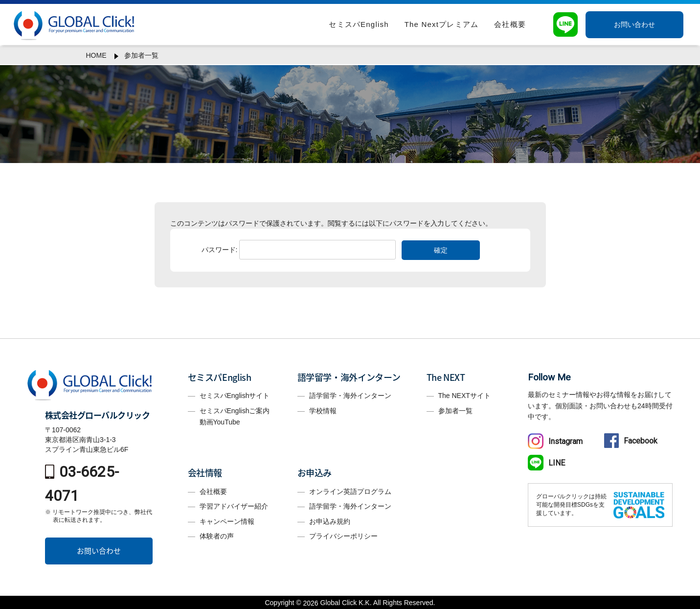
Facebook (631, 441)
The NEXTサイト (464, 396)
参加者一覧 (141, 55)
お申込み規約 (330, 521)
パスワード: (299, 250)
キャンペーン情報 (227, 521)
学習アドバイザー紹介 (234, 506)
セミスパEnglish (359, 24)
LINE (546, 463)
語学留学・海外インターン (350, 396)
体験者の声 (217, 536)
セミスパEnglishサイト (235, 396)
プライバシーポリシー (343, 536)
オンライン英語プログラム (350, 492)
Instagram (555, 441)
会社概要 (510, 24)
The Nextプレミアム (441, 24)
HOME (96, 55)
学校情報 (323, 411)
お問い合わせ (634, 24)
